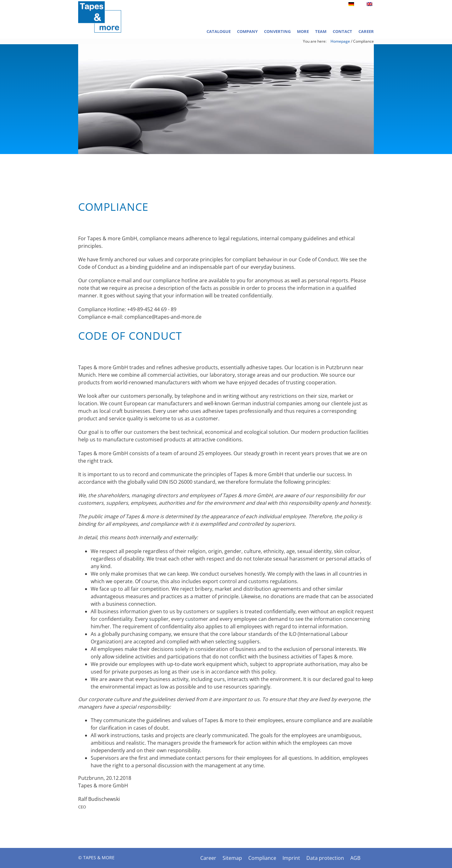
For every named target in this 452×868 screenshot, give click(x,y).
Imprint (291, 858)
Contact (342, 31)
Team (321, 31)
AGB (355, 858)
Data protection (325, 858)
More (303, 31)
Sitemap (232, 858)
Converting (277, 31)
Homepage (340, 41)
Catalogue (219, 31)
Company (247, 31)
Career (366, 31)
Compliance (262, 858)
